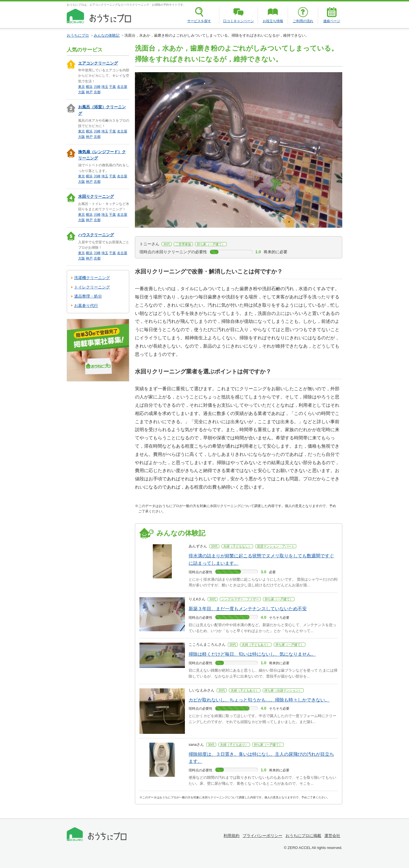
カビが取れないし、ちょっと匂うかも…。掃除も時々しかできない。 (259, 700)
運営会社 (332, 836)
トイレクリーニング (92, 287)
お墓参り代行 (86, 306)
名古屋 (122, 87)
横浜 (89, 87)
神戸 (89, 92)
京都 (97, 92)
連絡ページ (332, 21)
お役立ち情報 (273, 21)
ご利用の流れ (303, 21)
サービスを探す (199, 21)
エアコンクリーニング (98, 63)
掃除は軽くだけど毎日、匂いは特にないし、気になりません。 (252, 654)
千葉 (112, 87)
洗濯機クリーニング (92, 278)
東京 (82, 87)
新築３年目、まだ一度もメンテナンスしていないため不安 (248, 609)
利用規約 (231, 836)
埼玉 (105, 87)
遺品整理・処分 (88, 296)
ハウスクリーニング (96, 235)
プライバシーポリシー (262, 836)
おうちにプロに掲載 (303, 836)
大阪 (82, 92)
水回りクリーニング (96, 196)
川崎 (97, 87)
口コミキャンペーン (239, 21)
